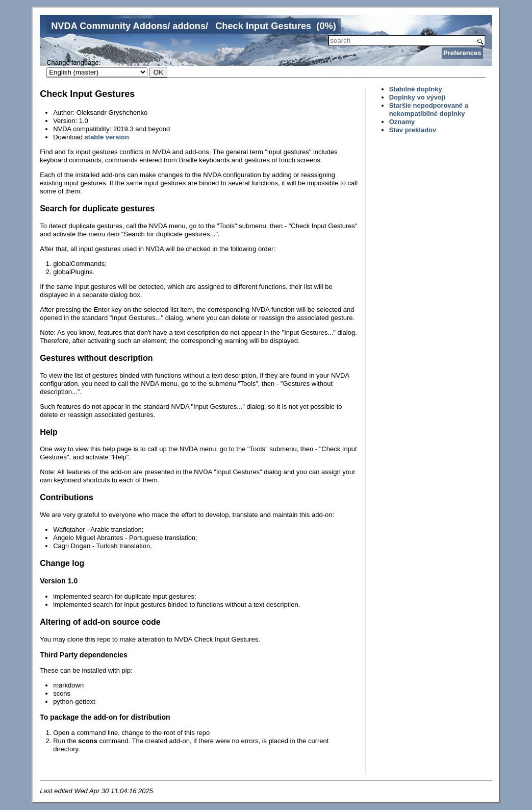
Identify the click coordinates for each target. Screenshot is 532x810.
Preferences (462, 53)
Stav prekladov (413, 130)
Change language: (73, 63)
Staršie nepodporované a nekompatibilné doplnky (429, 109)
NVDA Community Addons (109, 26)
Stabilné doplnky (416, 89)
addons (189, 26)
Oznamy (402, 122)
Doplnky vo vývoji (417, 97)
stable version (107, 137)
